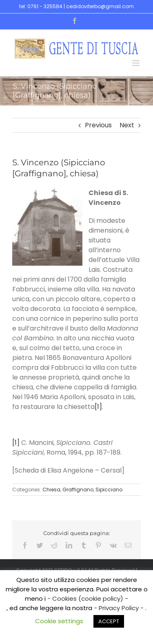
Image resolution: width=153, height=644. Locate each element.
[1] (98, 407)
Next (127, 125)
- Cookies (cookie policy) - (88, 598)
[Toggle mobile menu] (136, 63)
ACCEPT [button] (109, 621)
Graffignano (78, 490)
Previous (98, 125)
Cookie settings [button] (59, 621)
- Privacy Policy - (120, 608)
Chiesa (51, 490)
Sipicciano (109, 490)
